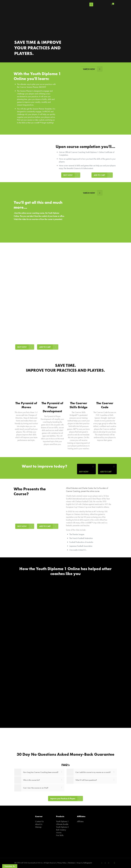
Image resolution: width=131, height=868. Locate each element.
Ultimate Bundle (62, 824)
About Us (39, 824)
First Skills (60, 835)
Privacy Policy (62, 863)
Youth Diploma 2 (62, 827)
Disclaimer (72, 863)
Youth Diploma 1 (62, 821)
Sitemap (38, 827)
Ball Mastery (61, 830)
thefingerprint (88, 863)
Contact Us (39, 821)
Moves (59, 833)
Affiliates (80, 821)
